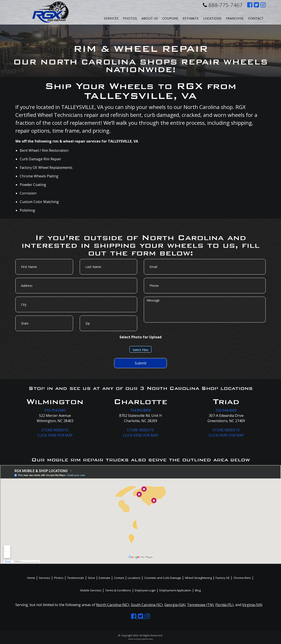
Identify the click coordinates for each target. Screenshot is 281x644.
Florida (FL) (224, 605)
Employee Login (145, 590)
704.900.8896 (140, 410)
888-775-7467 (223, 5)
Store (91, 578)
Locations (134, 578)
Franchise (235, 18)
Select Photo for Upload (140, 337)
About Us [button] (150, 18)
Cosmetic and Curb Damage (163, 578)
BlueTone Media (148, 639)
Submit (141, 363)
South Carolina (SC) (147, 605)
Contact (256, 18)
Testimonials (76, 578)
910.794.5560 (55, 410)
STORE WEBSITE (55, 430)
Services (111, 18)
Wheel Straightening (198, 578)
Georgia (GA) (175, 605)
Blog (198, 590)
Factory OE (223, 578)
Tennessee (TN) (200, 605)
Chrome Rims (242, 578)
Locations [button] (212, 18)
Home (31, 578)
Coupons (170, 18)
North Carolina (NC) (113, 605)
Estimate (191, 18)
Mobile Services (91, 590)
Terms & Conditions (118, 590)
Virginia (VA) (252, 605)
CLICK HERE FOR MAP (55, 435)
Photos (130, 18)
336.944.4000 (226, 410)
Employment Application (175, 590)
